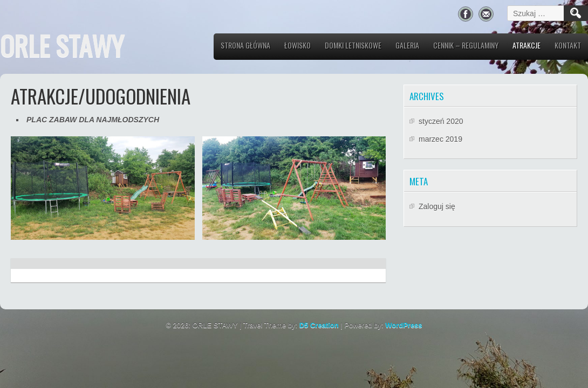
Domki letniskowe (353, 45)
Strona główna (245, 45)
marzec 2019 (440, 139)
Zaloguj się (437, 206)
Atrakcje (527, 45)
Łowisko (298, 45)
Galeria (407, 45)
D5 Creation (319, 325)
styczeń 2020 (441, 121)
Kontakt (568, 45)
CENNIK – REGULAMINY (466, 45)
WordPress (404, 325)
